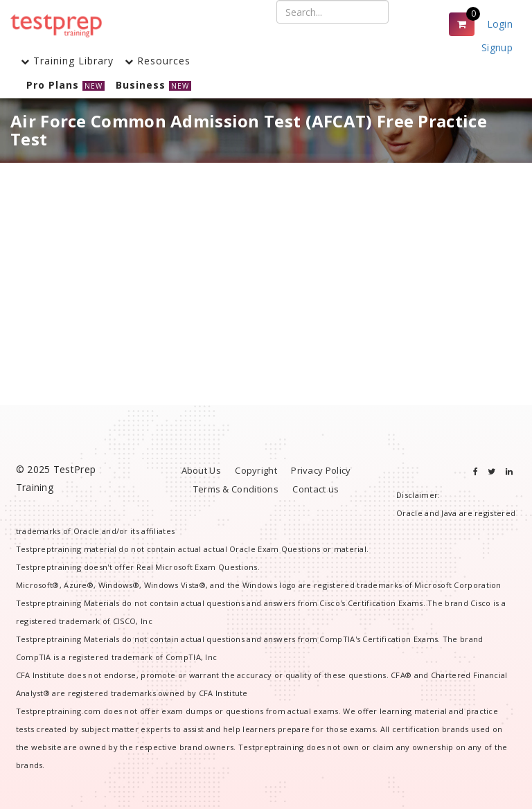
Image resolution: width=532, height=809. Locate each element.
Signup (497, 47)
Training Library (67, 61)
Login (500, 24)
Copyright (256, 470)
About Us (201, 470)
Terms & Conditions (236, 489)
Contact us (316, 489)
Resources (158, 61)
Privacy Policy (321, 470)
